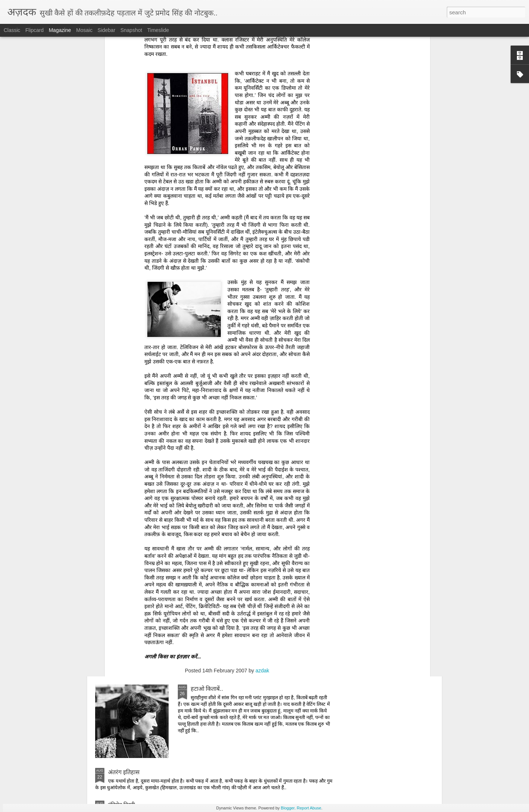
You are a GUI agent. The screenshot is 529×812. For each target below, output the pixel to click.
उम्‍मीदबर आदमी (208, 522)
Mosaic (84, 30)
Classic (12, 30)
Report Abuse (309, 808)
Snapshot (131, 30)
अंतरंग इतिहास (124, 772)
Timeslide (158, 30)
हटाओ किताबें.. (207, 689)
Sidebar (107, 30)
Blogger (287, 808)
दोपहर (198, 605)
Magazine (60, 30)
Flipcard (35, 30)
